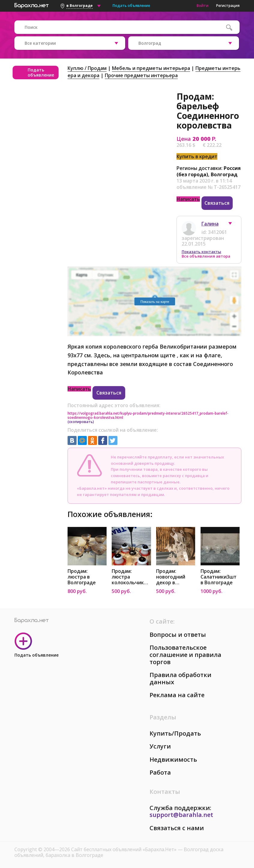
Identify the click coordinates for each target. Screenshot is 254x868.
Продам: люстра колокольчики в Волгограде (131, 577)
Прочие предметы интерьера (141, 75)
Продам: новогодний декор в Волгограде (171, 577)
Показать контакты (201, 252)
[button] (233, 225)
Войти (203, 6)
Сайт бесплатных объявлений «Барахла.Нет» (124, 849)
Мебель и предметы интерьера (151, 68)
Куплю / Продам (87, 68)
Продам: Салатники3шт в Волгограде (219, 577)
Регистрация (228, 6)
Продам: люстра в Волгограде (82, 577)
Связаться (217, 203)
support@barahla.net (181, 815)
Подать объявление (131, 6)
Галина (210, 224)
